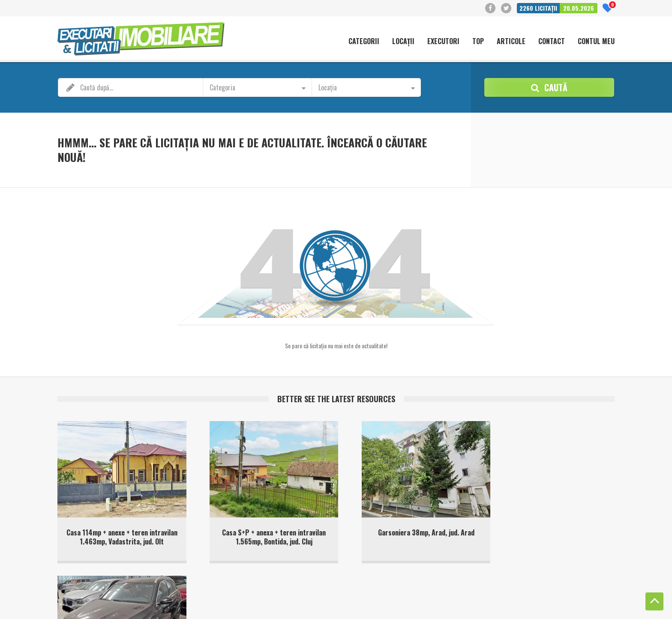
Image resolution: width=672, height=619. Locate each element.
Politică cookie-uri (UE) (494, 597)
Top (478, 42)
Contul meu (596, 42)
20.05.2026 (579, 8)
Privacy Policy (185, 606)
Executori (443, 42)
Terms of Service (223, 606)
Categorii (364, 42)
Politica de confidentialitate (558, 597)
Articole (511, 42)
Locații (403, 42)
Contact (552, 42)
